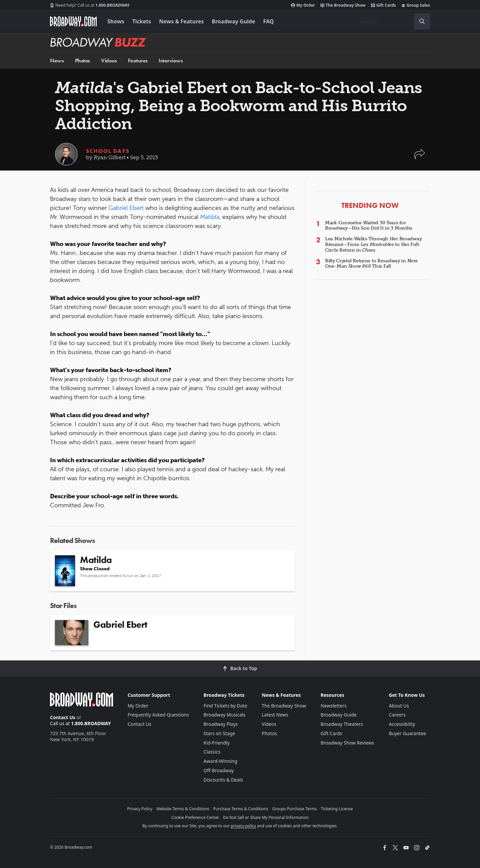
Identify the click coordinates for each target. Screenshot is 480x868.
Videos (109, 61)
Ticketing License (337, 809)
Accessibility (402, 724)
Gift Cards (383, 5)
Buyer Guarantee (407, 733)
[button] (420, 157)
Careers (397, 715)
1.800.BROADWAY (90, 5)
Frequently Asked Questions (158, 715)
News (57, 61)
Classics (212, 752)
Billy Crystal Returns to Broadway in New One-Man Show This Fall (371, 264)
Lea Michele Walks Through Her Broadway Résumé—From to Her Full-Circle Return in (373, 244)
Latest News (275, 715)
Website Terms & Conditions (183, 809)
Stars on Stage (219, 733)
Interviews (171, 61)
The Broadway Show (343, 5)
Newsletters (334, 706)
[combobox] (392, 21)
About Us (399, 706)
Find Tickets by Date (225, 706)
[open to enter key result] (422, 21)
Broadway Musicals (225, 715)
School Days (108, 151)
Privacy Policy (140, 809)
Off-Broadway (219, 770)
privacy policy (243, 826)
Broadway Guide (233, 21)
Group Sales (416, 5)
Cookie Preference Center (195, 817)
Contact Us (63, 717)
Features (138, 61)
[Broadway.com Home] (73, 21)
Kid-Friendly (217, 743)
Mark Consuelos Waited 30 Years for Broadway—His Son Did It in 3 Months (369, 226)
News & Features (181, 21)
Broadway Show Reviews (347, 743)
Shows (116, 21)
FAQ (269, 21)
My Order (303, 5)
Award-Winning (220, 761)
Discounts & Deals (223, 780)
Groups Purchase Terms (295, 809)
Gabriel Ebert (126, 208)
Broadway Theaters (342, 724)
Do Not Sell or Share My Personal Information (266, 817)
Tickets (142, 21)
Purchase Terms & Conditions (241, 809)
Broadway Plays (221, 724)
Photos (82, 61)
